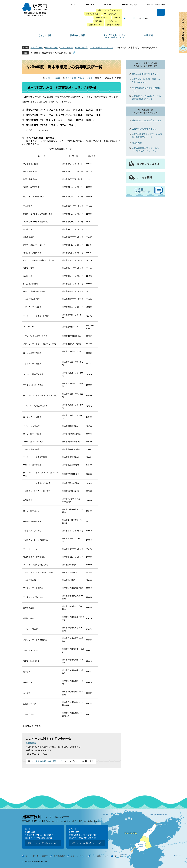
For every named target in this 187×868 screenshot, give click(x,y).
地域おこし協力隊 (113, 25)
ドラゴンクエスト (113, 21)
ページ (138, 18)
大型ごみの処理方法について (145, 74)
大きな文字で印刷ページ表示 (79, 78)
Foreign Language (130, 4)
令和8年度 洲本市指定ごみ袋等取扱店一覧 (51, 53)
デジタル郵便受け (93, 14)
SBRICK (117, 18)
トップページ (37, 48)
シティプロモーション (115, 36)
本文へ (73, 4)
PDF (147, 18)
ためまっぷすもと (102, 18)
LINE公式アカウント (112, 14)
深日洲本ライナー (95, 25)
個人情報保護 (59, 856)
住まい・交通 (81, 48)
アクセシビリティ (78, 856)
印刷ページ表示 (53, 78)
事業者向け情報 (77, 35)
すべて (129, 18)
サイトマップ (108, 4)
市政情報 (148, 35)
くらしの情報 (45, 35)
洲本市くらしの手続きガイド (109, 10)
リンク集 (118, 856)
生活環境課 (31, 743)
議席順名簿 (137, 143)
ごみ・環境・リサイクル (101, 48)
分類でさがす (52, 48)
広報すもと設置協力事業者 (144, 129)
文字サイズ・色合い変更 (156, 4)
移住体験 (99, 21)
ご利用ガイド (89, 4)
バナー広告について (100, 856)
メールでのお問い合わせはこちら (47, 761)
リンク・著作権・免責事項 (37, 856)
